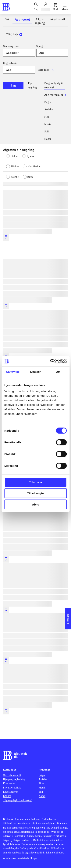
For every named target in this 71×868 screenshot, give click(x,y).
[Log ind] (46, 7)
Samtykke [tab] (13, 372)
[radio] (14, 156)
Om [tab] (58, 372)
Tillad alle (35, 482)
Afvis (35, 504)
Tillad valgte (35, 493)
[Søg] (36, 7)
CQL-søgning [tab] (40, 21)
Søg (13, 85)
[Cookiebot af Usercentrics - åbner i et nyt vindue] (51, 361)
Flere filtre (44, 70)
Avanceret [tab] (22, 19)
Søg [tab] (8, 19)
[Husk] (56, 7)
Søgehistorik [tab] (58, 19)
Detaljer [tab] (36, 372)
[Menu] (65, 7)
